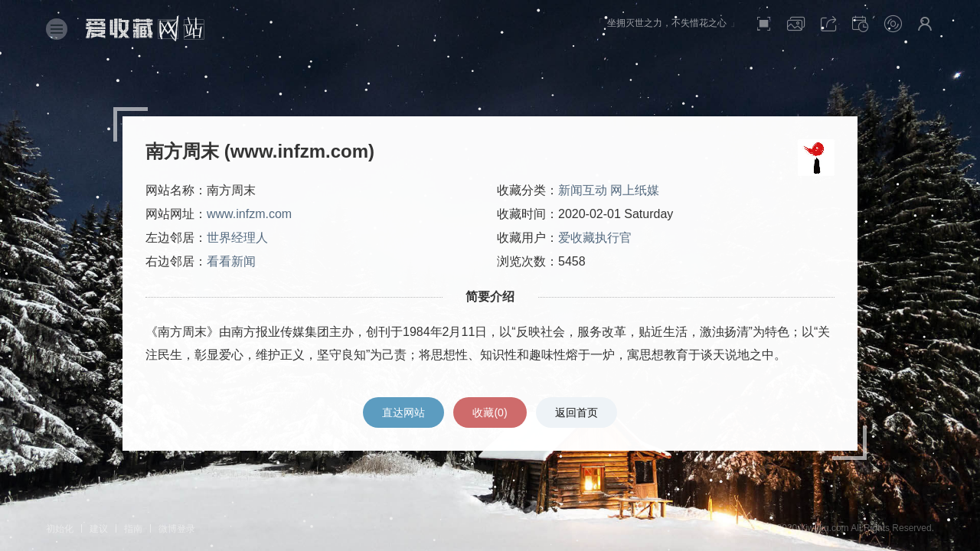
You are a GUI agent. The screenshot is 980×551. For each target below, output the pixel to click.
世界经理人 (237, 238)
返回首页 (577, 412)
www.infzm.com (249, 214)
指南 (133, 529)
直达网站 (403, 412)
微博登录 (177, 529)
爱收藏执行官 (595, 238)
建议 (99, 529)
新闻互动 (583, 190)
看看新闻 (231, 261)
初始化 (60, 529)
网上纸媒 (635, 190)
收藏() (490, 412)
